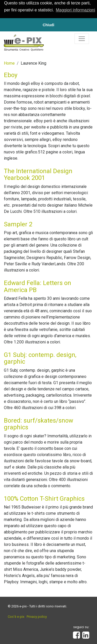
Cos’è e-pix (16, 616)
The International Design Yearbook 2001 (38, 174)
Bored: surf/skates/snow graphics (39, 424)
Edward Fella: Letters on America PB (38, 286)
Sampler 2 (18, 224)
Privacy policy (37, 616)
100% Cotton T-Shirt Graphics (44, 498)
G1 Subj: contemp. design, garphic (40, 358)
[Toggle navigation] (82, 38)
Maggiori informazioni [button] (76, 10)
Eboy (11, 74)
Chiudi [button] (48, 25)
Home (9, 63)
